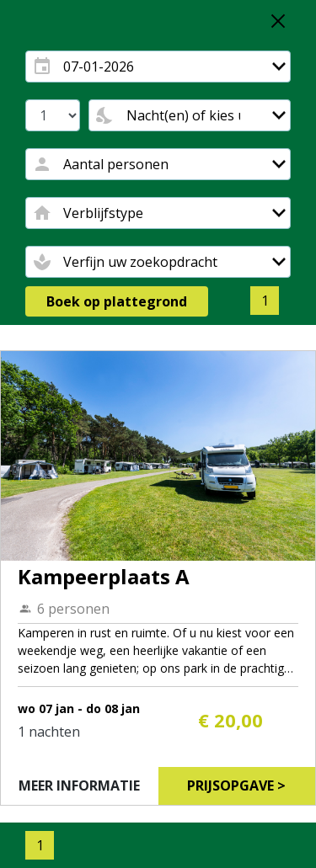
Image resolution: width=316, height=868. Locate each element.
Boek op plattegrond (117, 301)
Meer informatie (79, 785)
